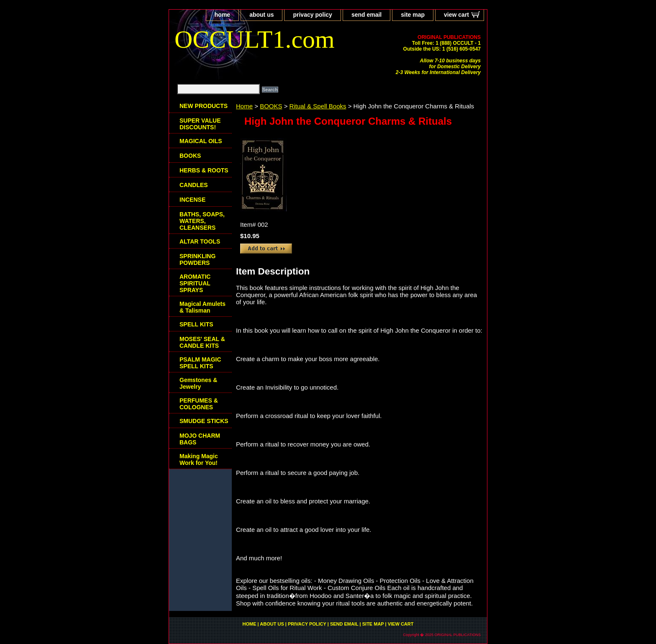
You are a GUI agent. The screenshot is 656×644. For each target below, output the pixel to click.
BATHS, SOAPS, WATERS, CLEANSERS (202, 221)
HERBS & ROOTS (204, 170)
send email (366, 15)
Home (244, 106)
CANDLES (194, 185)
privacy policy (312, 15)
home (222, 15)
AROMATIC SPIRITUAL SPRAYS (195, 283)
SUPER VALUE (200, 124)
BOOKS (271, 106)
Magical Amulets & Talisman (202, 307)
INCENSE (192, 200)
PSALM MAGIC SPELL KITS (200, 363)
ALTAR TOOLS (200, 241)
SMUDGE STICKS (204, 421)
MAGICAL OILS (201, 141)
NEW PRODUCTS (204, 106)
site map (413, 15)
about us (261, 15)
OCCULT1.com (255, 39)
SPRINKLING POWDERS (197, 259)
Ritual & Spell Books (318, 106)
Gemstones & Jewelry (198, 383)
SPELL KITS (196, 324)
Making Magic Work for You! (199, 459)
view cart (456, 15)
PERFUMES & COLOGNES (199, 404)
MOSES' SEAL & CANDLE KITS (202, 342)
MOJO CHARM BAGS (200, 439)
